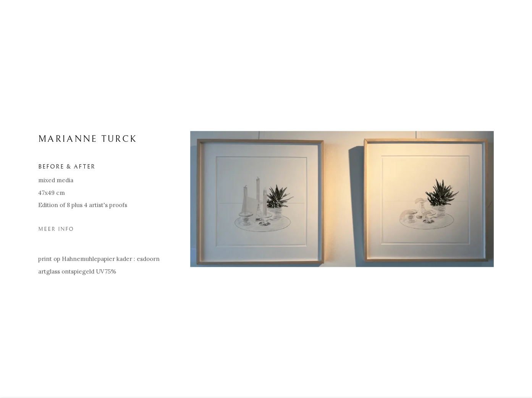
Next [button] (516, 199)
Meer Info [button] (56, 231)
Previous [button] (16, 199)
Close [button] (515, 17)
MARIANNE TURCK (88, 141)
